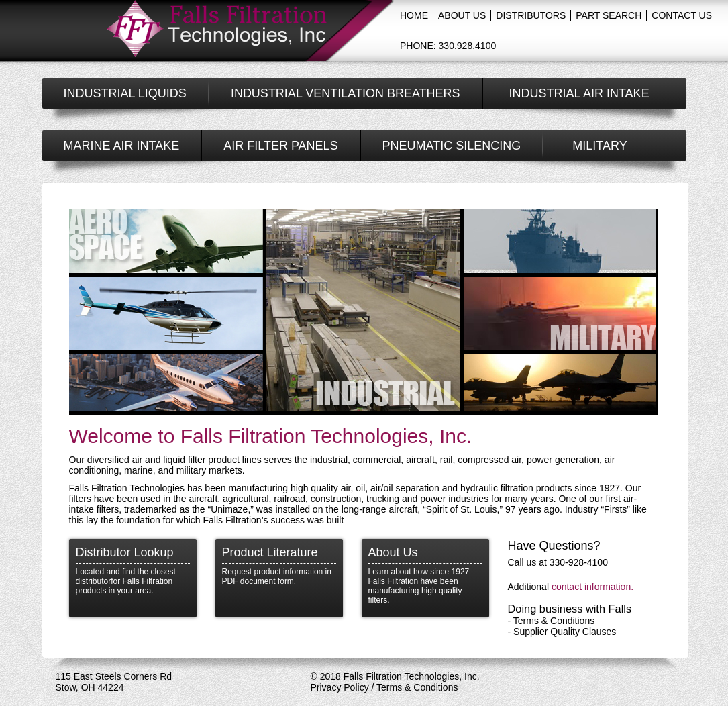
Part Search (609, 15)
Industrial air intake (579, 93)
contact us (682, 15)
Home (414, 15)
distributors (531, 15)
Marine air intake (122, 146)
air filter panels (280, 146)
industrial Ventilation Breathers (346, 93)
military (600, 146)
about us (462, 15)
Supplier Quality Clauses (565, 632)
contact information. (592, 587)
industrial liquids (125, 93)
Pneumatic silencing (452, 146)
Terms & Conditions (554, 621)
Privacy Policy (340, 687)
